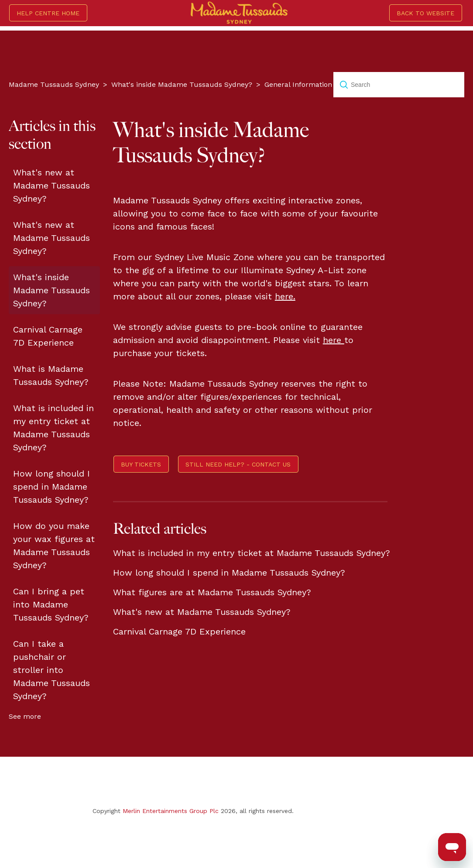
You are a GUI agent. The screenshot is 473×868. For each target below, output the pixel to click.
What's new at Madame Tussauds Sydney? (51, 185)
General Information (298, 84)
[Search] (399, 85)
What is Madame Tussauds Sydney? (51, 375)
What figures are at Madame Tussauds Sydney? (212, 592)
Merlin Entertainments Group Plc (171, 811)
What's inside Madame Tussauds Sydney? (182, 84)
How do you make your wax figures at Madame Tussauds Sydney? (54, 546)
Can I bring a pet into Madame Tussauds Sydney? (51, 604)
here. (285, 296)
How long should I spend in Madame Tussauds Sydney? (51, 487)
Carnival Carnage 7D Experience (48, 336)
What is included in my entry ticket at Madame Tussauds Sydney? (53, 428)
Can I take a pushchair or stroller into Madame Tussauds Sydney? (51, 670)
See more (25, 716)
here (334, 340)
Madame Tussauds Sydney (54, 84)
